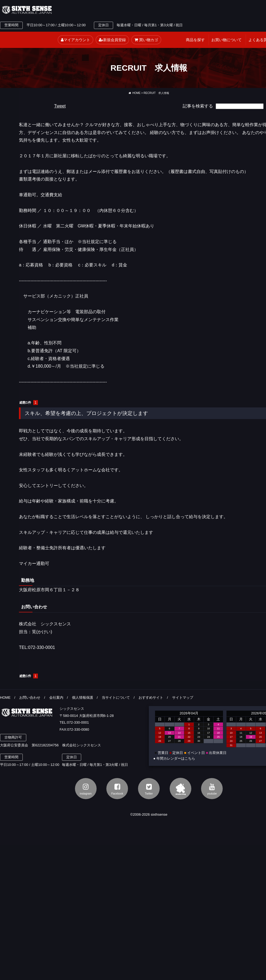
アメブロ (180, 789)
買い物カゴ (146, 40)
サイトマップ (183, 698)
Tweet (60, 106)
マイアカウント (75, 40)
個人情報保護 (83, 698)
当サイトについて (116, 698)
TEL (106, 10)
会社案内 (56, 698)
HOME (134, 93)
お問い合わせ (30, 698)
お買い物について (226, 40)
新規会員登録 (112, 40)
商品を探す (195, 40)
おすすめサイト (151, 698)
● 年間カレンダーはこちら (174, 758)
